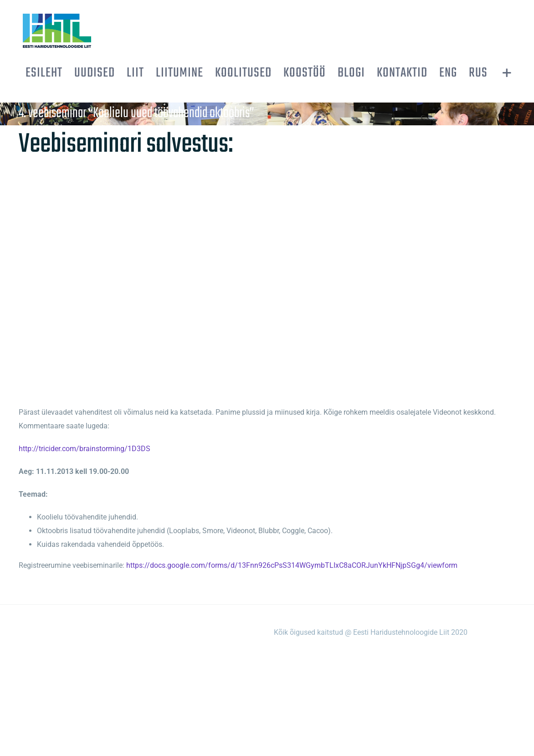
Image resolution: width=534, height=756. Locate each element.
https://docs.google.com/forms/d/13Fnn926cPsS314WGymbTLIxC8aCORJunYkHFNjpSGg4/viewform (292, 565)
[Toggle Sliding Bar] (507, 73)
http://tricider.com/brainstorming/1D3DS (85, 449)
